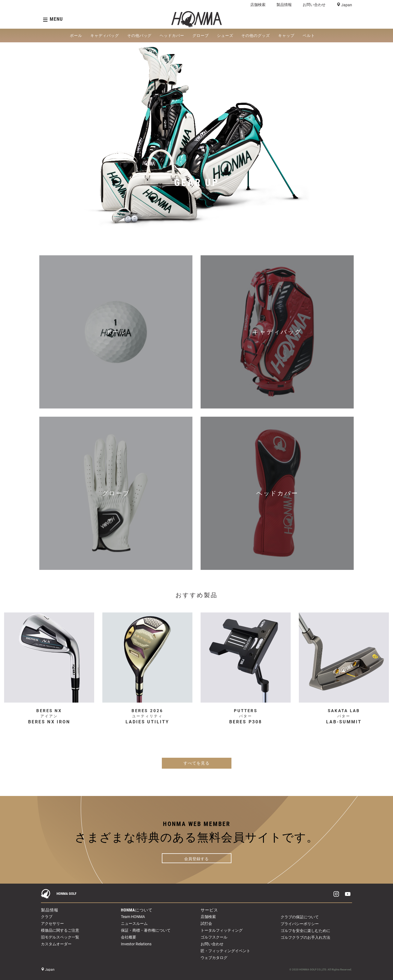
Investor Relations (136, 944)
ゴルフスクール (214, 937)
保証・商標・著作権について (146, 930)
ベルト (309, 35)
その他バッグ (139, 35)
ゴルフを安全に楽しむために (305, 931)
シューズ (225, 35)
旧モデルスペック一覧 (60, 937)
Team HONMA (133, 917)
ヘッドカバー (172, 35)
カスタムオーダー (56, 944)
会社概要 (129, 937)
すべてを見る (196, 763)
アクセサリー (52, 923)
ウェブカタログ (214, 958)
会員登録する (196, 859)
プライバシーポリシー (300, 924)
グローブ (201, 35)
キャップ (286, 35)
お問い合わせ (314, 5)
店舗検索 (258, 5)
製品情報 (284, 5)
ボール (76, 35)
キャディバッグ (105, 35)
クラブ (47, 917)
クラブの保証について (300, 917)
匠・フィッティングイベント (225, 951)
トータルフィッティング (222, 930)
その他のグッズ (256, 35)
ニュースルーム (134, 923)
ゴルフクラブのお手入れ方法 (305, 937)
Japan (346, 5)
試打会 (206, 923)
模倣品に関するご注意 (60, 930)
